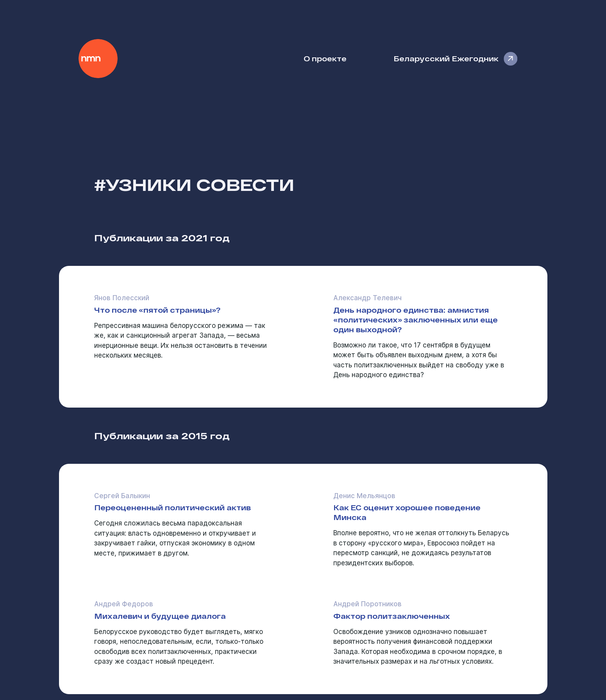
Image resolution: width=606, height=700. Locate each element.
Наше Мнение (98, 59)
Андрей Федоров (124, 604)
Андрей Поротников (367, 604)
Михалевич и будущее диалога (160, 616)
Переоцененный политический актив (173, 507)
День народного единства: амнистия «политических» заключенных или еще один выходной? (416, 320)
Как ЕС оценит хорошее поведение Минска (407, 512)
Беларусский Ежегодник (446, 58)
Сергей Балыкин (122, 496)
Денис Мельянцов (364, 496)
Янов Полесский (122, 298)
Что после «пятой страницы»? (157, 310)
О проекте (325, 58)
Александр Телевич (367, 298)
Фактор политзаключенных (392, 616)
